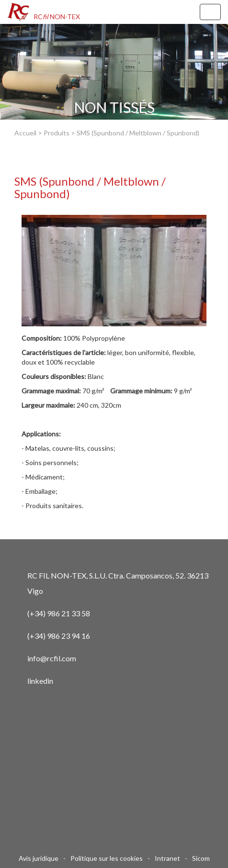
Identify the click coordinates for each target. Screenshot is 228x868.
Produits (57, 133)
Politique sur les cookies (107, 858)
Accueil (25, 133)
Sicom (201, 858)
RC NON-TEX (57, 17)
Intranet (167, 858)
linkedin (40, 681)
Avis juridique (39, 858)
